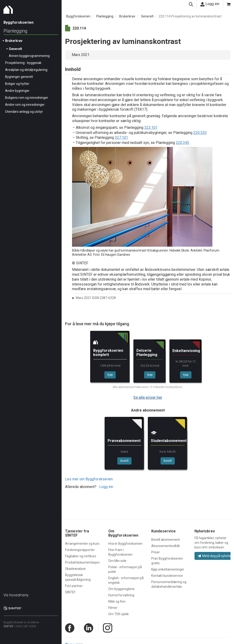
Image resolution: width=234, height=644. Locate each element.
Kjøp (110, 375)
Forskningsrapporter (80, 550)
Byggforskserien (78, 16)
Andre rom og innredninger (25, 105)
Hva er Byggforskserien (125, 544)
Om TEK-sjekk (119, 614)
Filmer (113, 608)
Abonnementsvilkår (166, 546)
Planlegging (15, 31)
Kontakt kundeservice (167, 576)
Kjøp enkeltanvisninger (168, 569)
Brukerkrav (14, 41)
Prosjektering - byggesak (23, 63)
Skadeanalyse (75, 569)
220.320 (200, 133)
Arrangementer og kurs (82, 544)
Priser (156, 552)
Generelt (15, 49)
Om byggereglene (121, 589)
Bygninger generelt (19, 77)
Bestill (124, 461)
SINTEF (8, 626)
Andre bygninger (17, 91)
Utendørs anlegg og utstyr (24, 112)
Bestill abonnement (166, 540)
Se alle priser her (148, 397)
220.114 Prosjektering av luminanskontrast (190, 16)
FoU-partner (74, 586)
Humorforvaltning (121, 595)
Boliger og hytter (17, 84)
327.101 (121, 138)
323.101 (151, 128)
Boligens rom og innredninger (27, 98)
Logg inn (210, 4)
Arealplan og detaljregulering (26, 70)
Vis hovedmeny (16, 595)
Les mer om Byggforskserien (89, 479)
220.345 (183, 143)
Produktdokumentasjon (82, 562)
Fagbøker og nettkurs (81, 556)
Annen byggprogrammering (29, 56)
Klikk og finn (117, 601)
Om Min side (117, 561)
